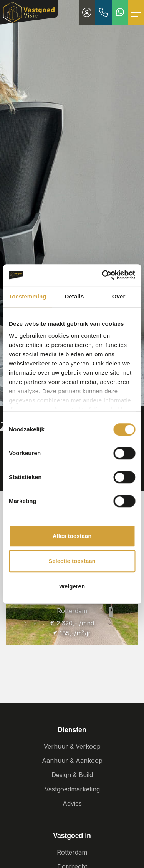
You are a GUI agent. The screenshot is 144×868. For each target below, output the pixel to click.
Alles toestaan (72, 536)
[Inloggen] (87, 12)
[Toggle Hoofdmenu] (136, 12)
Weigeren (72, 586)
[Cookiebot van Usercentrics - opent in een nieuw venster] (103, 275)
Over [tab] (119, 296)
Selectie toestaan (72, 561)
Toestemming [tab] (28, 296)
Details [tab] (74, 296)
